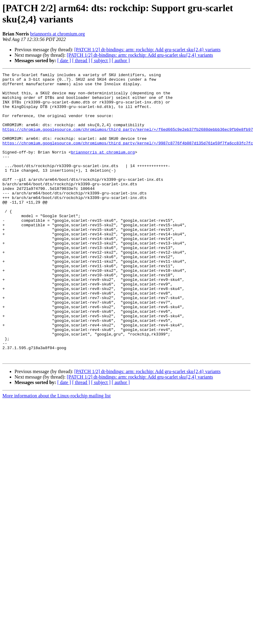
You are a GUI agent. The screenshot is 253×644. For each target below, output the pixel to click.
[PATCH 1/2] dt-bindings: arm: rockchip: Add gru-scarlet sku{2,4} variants (147, 50)
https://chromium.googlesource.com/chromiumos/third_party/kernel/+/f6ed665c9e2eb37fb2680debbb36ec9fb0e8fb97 (128, 141)
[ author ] (121, 61)
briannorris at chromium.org (58, 34)
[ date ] (64, 61)
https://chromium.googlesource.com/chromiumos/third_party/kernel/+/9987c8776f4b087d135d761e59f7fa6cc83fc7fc (128, 157)
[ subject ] (101, 61)
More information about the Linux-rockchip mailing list (57, 453)
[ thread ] (81, 61)
